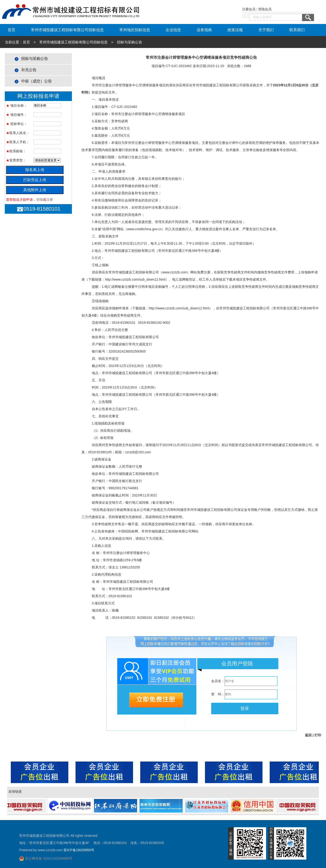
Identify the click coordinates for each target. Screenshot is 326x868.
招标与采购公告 (35, 59)
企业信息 (173, 30)
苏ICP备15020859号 (79, 850)
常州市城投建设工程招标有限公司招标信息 (67, 30)
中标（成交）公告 (36, 81)
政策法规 (235, 30)
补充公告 (29, 70)
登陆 (40, 200)
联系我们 (297, 30)
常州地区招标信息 (135, 30)
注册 (50, 200)
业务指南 (204, 30)
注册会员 (249, 9)
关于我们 (266, 30)
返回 (308, 735)
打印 (318, 735)
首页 (12, 30)
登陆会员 (265, 9)
